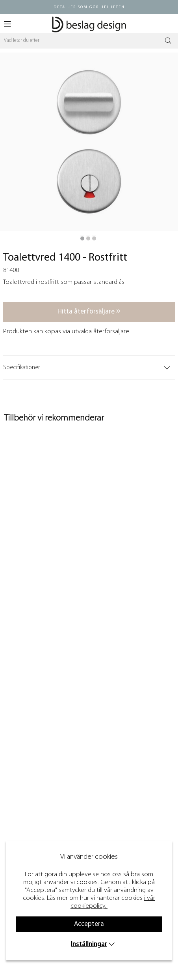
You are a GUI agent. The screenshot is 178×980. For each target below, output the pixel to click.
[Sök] (89, 41)
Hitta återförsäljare (89, 311)
